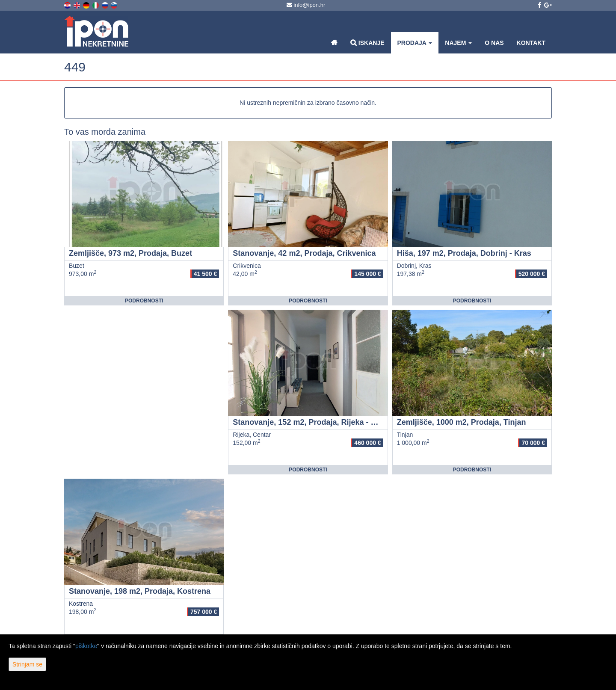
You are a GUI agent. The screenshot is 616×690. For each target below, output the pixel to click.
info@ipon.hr (306, 5)
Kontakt (531, 43)
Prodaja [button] (415, 43)
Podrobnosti (144, 301)
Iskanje (367, 43)
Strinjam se (27, 664)
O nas (494, 43)
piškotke (86, 646)
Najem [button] (458, 43)
